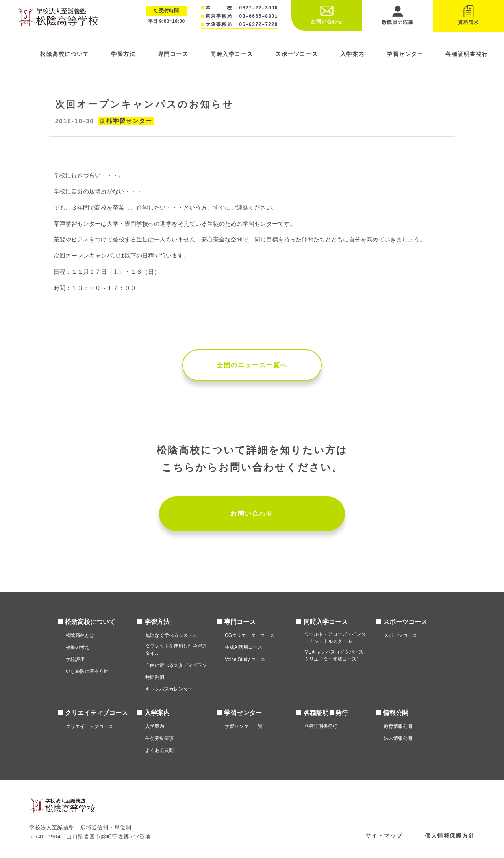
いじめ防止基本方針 (87, 671)
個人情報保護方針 (450, 836)
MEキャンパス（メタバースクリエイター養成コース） (334, 656)
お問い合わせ (252, 513)
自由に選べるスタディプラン (176, 665)
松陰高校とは (80, 635)
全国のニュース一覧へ (252, 365)
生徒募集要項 (159, 738)
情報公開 (396, 713)
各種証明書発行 (467, 54)
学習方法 (123, 54)
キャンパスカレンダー (169, 689)
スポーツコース (297, 54)
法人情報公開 (398, 738)
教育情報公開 (398, 726)
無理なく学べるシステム (171, 635)
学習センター (405, 54)
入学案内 (352, 54)
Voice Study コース (245, 659)
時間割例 (155, 677)
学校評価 (75, 659)
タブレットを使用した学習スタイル (176, 650)
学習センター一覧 (244, 726)
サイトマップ (384, 836)
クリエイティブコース (96, 713)
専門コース (173, 54)
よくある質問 (159, 750)
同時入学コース (232, 54)
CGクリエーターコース (250, 635)
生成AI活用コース (244, 647)
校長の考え (78, 647)
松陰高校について (65, 54)
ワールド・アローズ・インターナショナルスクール (335, 638)
